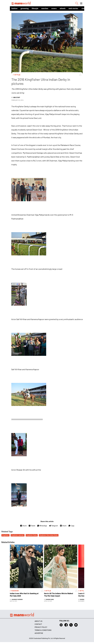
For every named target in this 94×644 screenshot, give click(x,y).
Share (23, 526)
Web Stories (73, 8)
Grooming (25, 8)
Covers (54, 8)
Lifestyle (35, 8)
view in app (86, 8)
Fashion (14, 8)
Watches (45, 8)
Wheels (63, 8)
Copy (71, 526)
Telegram (53, 526)
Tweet (32, 526)
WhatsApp (42, 526)
